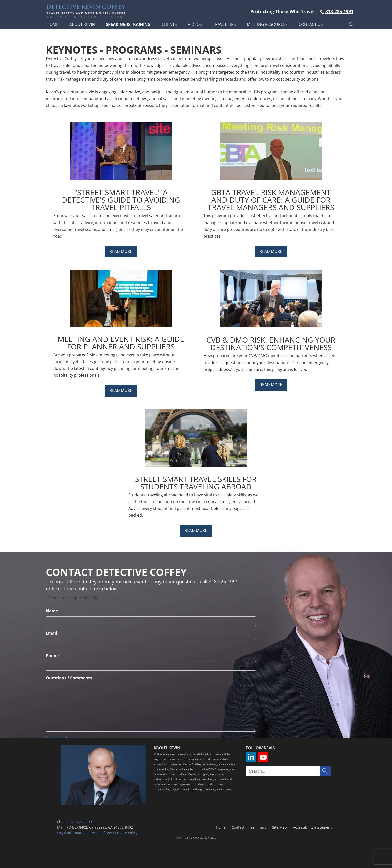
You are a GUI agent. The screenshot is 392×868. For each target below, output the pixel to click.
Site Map (280, 827)
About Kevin (82, 24)
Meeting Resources (267, 24)
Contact (238, 827)
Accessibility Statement (312, 827)
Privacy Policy (126, 833)
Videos (195, 24)
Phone (52, 656)
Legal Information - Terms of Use (85, 833)
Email (53, 633)
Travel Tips (224, 24)
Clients (169, 24)
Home (53, 24)
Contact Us (311, 24)
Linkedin (251, 757)
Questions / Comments (69, 678)
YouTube (263, 757)
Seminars (258, 827)
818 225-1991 (224, 582)
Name (52, 611)
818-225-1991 (339, 11)
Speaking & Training (128, 24)
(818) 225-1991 (82, 822)
